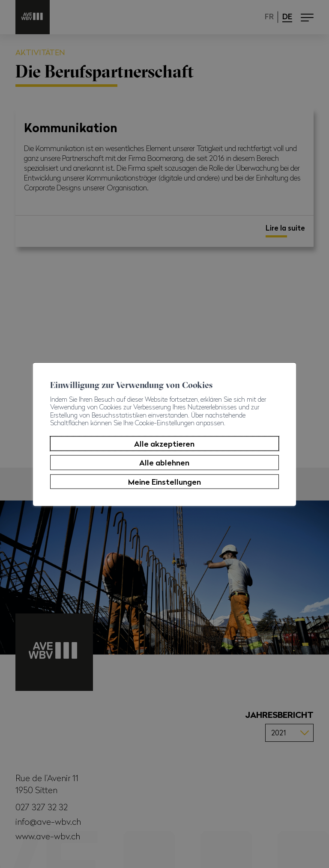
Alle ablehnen (164, 462)
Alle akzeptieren (164, 444)
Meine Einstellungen (164, 482)
